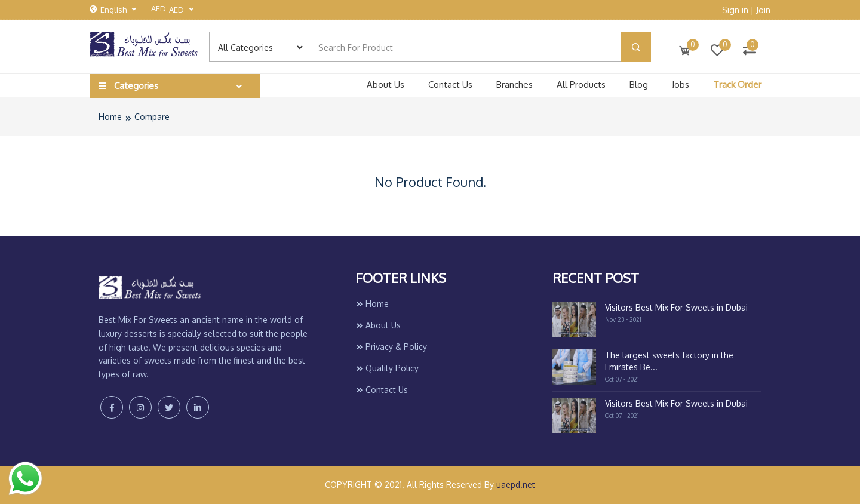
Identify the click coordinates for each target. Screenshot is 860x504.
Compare (152, 117)
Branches (515, 84)
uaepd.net (516, 485)
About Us (386, 84)
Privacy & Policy (391, 347)
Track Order (737, 84)
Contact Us (450, 84)
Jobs (681, 84)
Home (110, 117)
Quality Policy (387, 368)
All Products (581, 84)
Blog (639, 84)
